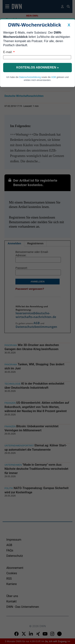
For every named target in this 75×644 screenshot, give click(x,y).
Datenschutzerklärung (30, 77)
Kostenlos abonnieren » (38, 67)
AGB (54, 77)
